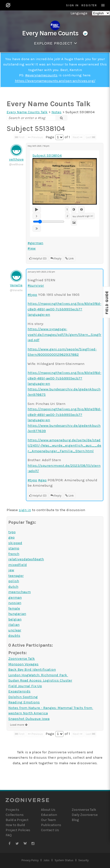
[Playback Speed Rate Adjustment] (49, 222)
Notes (56, 112)
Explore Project (57, 43)
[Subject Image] (74, 222)
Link (70, 258)
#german (35, 243)
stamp (14, 548)
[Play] (37, 210)
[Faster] (37, 229)
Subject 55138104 (47, 155)
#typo (32, 295)
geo (11, 537)
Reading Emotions (24, 702)
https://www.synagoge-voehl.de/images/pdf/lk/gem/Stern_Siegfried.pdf (64, 334)
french (14, 554)
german (15, 597)
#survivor (36, 285)
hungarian (17, 614)
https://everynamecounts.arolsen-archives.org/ (55, 81)
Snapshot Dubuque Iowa (29, 719)
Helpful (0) (38, 258)
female (14, 608)
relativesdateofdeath (26, 559)
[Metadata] (81, 210)
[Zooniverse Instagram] (33, 844)
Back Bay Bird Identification (32, 669)
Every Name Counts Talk (49, 104)
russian (15, 603)
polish (14, 581)
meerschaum (20, 592)
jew (11, 570)
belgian (15, 619)
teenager (16, 576)
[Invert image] (74, 210)
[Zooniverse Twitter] (17, 844)
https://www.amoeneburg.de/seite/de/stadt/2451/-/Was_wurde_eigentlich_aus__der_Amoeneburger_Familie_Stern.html (64, 446)
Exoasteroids (19, 691)
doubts (14, 635)
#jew (32, 248)
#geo (42, 480)
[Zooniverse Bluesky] (25, 844)
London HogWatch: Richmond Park (38, 675)
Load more (19, 725)
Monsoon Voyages (23, 664)
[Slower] (37, 216)
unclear (15, 630)
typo (12, 532)
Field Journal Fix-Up (25, 686)
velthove (16, 159)
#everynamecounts (41, 75)
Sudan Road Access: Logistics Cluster (40, 680)
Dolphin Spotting (23, 697)
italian (14, 625)
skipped (15, 543)
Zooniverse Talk (22, 659)
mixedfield (18, 565)
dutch (13, 587)
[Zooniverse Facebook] (10, 844)
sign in (25, 510)
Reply (56, 258)
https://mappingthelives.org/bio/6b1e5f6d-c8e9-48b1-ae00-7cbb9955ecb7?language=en (64, 309)
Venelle (16, 285)
